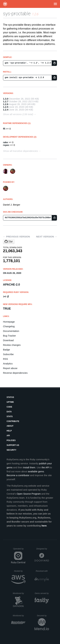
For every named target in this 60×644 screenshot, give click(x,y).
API (8, 436)
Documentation (11, 331)
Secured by (43, 616)
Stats (10, 417)
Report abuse (10, 368)
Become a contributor (18, 475)
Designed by (43, 549)
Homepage (9, 322)
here (44, 526)
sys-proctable (17, 14)
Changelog (9, 326)
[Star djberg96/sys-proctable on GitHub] (9, 242)
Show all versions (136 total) (18, 114)
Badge (6, 350)
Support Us (13, 445)
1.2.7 (6, 101)
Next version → (46, 237)
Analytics (8, 364)
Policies (11, 440)
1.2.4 (6, 110)
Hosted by (20, 571)
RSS (6, 359)
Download (8, 340)
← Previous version (16, 237)
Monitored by (19, 593)
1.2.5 (6, 107)
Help (9, 431)
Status (10, 397)
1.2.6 (6, 104)
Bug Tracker (10, 336)
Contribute (13, 421)
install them (29, 467)
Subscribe (8, 354)
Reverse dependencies (15, 373)
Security (11, 450)
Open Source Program (29, 494)
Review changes (12, 345)
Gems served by (42, 593)
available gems (36, 471)
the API (45, 467)
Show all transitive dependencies (20, 151)
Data (9, 412)
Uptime (10, 402)
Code (9, 407)
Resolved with (42, 571)
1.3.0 (6, 99)
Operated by (19, 550)
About (10, 426)
